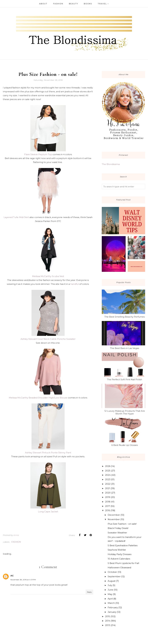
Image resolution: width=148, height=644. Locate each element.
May (110, 594)
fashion (16, 542)
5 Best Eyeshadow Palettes (123, 545)
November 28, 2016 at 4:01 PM (23, 580)
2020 (108, 493)
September (114, 576)
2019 (108, 497)
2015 (108, 616)
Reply (89, 592)
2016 (108, 510)
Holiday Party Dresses (120, 554)
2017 (108, 506)
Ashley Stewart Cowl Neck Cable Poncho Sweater (48, 339)
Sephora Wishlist (117, 550)
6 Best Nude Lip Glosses (125, 445)
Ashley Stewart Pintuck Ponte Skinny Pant (48, 453)
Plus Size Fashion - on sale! (122, 524)
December (114, 515)
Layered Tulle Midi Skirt (16, 217)
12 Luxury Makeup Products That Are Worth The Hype (125, 412)
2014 (108, 621)
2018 (108, 502)
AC (12, 576)
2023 (108, 479)
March (111, 603)
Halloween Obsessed (119, 568)
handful (75, 284)
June (110, 590)
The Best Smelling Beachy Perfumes (125, 317)
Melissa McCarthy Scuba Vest (48, 276)
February (113, 607)
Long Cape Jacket (48, 512)
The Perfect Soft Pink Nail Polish (125, 379)
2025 (108, 471)
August (112, 581)
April (110, 599)
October (112, 572)
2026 (108, 466)
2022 (108, 484)
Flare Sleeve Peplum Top (38, 154)
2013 (108, 625)
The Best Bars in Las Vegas (125, 348)
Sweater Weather (117, 533)
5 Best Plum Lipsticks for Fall (123, 563)
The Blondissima (111, 164)
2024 (108, 475)
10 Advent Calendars (119, 559)
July (110, 585)
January (112, 612)
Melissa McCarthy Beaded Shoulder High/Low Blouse (38, 398)
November (114, 519)
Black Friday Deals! (118, 528)
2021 (108, 488)
